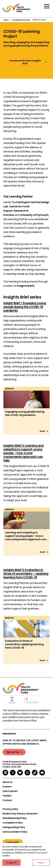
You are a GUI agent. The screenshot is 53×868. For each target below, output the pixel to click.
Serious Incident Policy (15, 832)
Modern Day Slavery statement (20, 814)
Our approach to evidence (23, 20)
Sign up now (13, 752)
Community (13, 842)
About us (7, 782)
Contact (7, 800)
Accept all (11, 863)
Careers (7, 787)
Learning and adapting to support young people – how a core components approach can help (26, 538)
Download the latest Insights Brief (25, 62)
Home (6, 20)
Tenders (7, 796)
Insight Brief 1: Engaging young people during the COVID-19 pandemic (25, 307)
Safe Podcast (10, 791)
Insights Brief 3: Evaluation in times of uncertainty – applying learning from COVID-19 (26, 574)
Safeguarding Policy (14, 827)
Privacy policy (10, 809)
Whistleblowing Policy (15, 818)
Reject (41, 863)
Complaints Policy (13, 823)
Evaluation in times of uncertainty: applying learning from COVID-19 (24, 644)
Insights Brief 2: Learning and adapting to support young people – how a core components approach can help (23, 453)
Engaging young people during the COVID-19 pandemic (25, 413)
